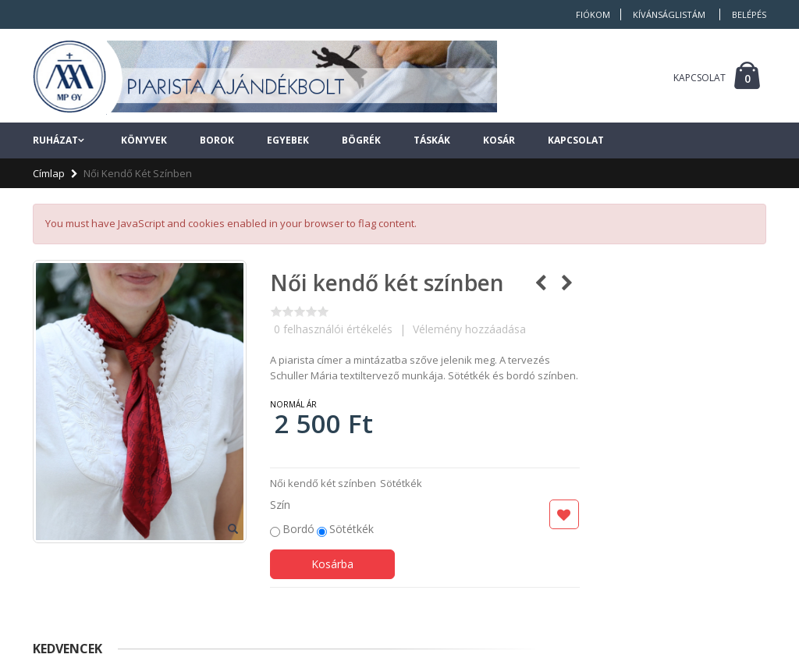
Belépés (749, 14)
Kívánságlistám (669, 14)
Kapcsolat (576, 140)
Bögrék (361, 140)
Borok (217, 140)
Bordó (298, 529)
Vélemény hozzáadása (469, 329)
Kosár (499, 140)
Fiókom (593, 14)
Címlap (49, 173)
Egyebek (288, 140)
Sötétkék (352, 529)
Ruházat (55, 140)
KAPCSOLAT (700, 78)
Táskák (432, 140)
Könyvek (144, 140)
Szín (280, 505)
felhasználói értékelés (333, 329)
